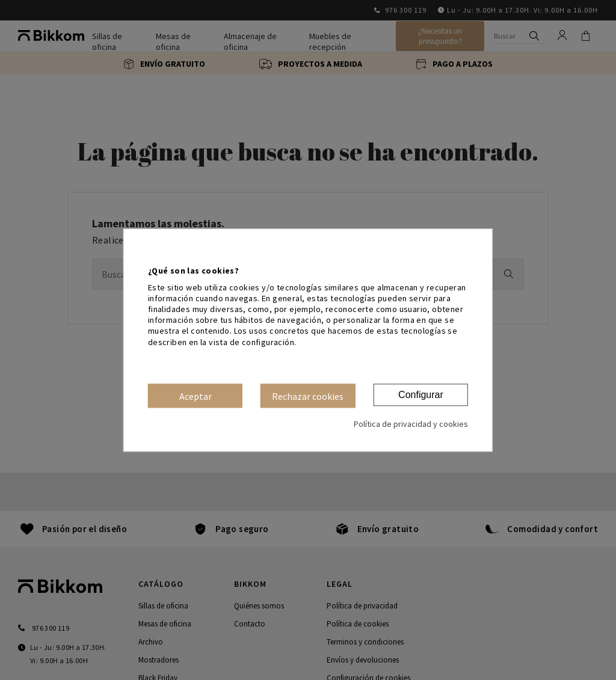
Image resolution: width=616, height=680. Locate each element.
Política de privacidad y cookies (411, 424)
